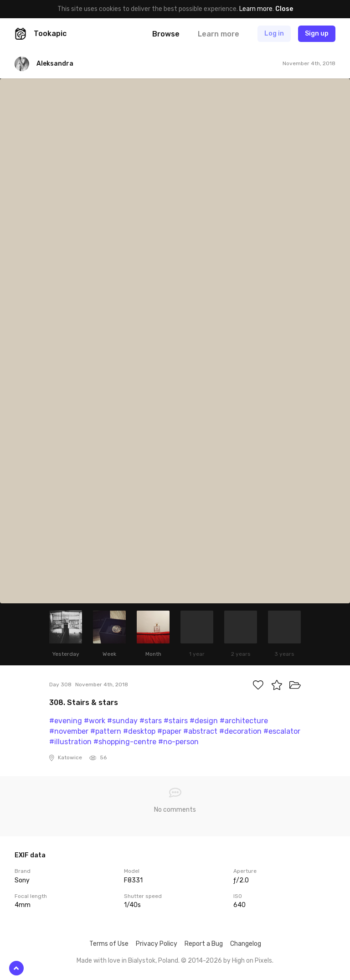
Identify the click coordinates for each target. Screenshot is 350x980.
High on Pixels (252, 961)
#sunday (122, 721)
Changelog (246, 944)
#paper (169, 731)
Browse (166, 34)
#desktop (139, 731)
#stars (151, 721)
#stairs (176, 721)
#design (204, 721)
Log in (274, 34)
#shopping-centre (125, 742)
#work (95, 721)
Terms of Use (109, 944)
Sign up (317, 34)
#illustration (70, 742)
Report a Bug (204, 944)
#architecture (244, 721)
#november (69, 731)
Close (284, 9)
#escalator (282, 731)
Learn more (256, 9)
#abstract (200, 731)
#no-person (178, 742)
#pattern (106, 731)
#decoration (240, 731)
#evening (66, 721)
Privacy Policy (157, 944)
